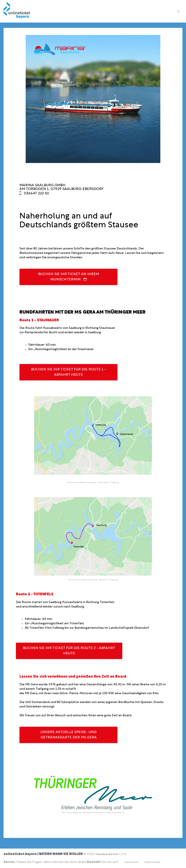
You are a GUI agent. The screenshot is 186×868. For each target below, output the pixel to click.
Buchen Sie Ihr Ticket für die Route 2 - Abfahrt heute (69, 651)
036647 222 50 (36, 194)
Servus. (10, 862)
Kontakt (94, 862)
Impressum (131, 862)
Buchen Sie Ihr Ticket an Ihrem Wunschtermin (69, 277)
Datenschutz (152, 862)
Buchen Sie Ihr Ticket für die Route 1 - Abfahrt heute (68, 372)
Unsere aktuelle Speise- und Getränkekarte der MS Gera (69, 735)
